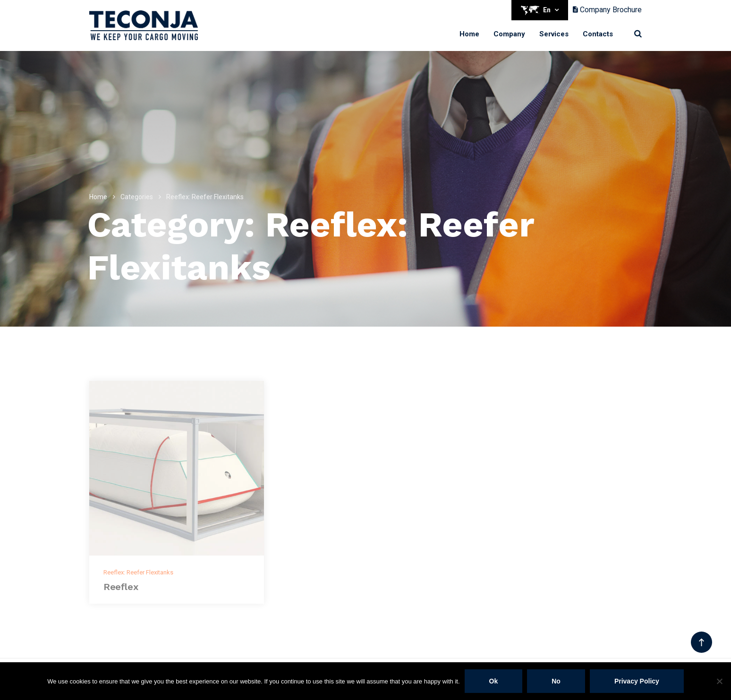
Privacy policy (637, 681)
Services (554, 34)
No (556, 681)
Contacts (598, 34)
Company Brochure (607, 10)
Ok (494, 681)
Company (509, 34)
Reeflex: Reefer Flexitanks (138, 572)
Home (469, 34)
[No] (719, 681)
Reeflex (121, 587)
